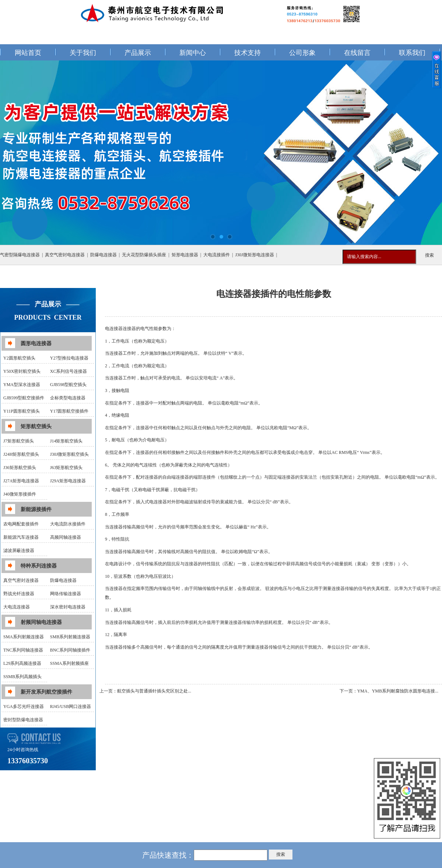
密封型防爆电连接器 (23, 720)
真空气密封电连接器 (65, 255)
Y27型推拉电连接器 (69, 358)
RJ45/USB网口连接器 (71, 706)
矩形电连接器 (185, 255)
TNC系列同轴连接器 (23, 650)
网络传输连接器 (66, 594)
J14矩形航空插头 (66, 441)
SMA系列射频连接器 (24, 637)
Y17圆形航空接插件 (69, 411)
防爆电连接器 (104, 255)
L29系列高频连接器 (22, 663)
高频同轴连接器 (66, 537)
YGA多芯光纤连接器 (24, 706)
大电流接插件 (217, 255)
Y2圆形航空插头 (19, 358)
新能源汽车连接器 (21, 537)
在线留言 (357, 53)
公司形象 (302, 53)
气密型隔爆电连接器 (20, 255)
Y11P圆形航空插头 (22, 411)
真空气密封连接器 (21, 580)
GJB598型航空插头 (68, 385)
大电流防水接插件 (68, 524)
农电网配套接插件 (21, 524)
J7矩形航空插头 (19, 441)
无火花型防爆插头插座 (144, 255)
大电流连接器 (17, 607)
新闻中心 (193, 53)
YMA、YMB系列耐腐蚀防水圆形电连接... (398, 691)
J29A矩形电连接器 (68, 481)
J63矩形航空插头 (66, 468)
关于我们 (83, 53)
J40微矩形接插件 (20, 494)
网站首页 (28, 53)
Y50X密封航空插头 (22, 371)
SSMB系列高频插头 (22, 677)
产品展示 (138, 53)
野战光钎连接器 (19, 594)
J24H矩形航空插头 (21, 454)
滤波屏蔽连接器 (19, 551)
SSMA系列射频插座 (69, 663)
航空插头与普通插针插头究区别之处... (154, 691)
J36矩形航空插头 (20, 468)
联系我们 (412, 53)
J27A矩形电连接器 (21, 481)
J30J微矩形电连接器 (254, 255)
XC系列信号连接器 (69, 371)
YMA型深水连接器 (22, 385)
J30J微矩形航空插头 (69, 454)
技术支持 (248, 53)
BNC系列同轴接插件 (70, 650)
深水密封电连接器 (68, 607)
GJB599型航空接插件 (24, 398)
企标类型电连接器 (68, 398)
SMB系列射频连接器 (70, 637)
